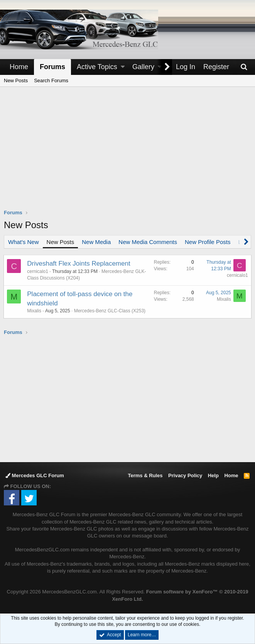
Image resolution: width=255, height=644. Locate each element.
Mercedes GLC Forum (35, 475)
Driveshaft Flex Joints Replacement (79, 264)
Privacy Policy (185, 475)
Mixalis (35, 311)
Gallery (143, 67)
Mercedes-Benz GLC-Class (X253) (110, 311)
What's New (24, 242)
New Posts (16, 80)
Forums (52, 67)
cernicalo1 (38, 271)
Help (213, 475)
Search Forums (51, 80)
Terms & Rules (145, 475)
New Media (96, 242)
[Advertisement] (129, 153)
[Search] (244, 67)
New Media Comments (148, 242)
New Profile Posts (208, 242)
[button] (123, 67)
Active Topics (97, 67)
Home (19, 67)
